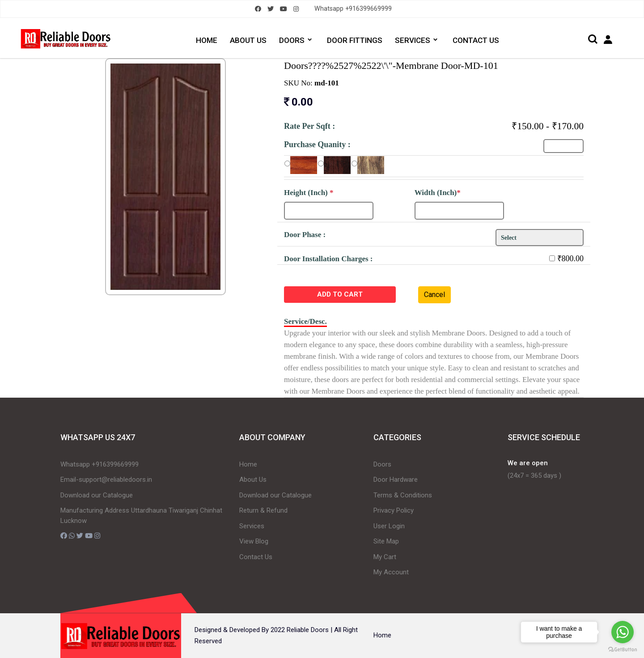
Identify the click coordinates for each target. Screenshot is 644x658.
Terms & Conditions (403, 495)
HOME (206, 40)
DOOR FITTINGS (355, 40)
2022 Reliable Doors (300, 630)
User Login (389, 526)
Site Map (386, 541)
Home (248, 464)
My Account (391, 572)
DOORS (292, 40)
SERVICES (413, 40)
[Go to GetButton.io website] (623, 649)
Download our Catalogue (97, 495)
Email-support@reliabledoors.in (106, 480)
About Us (253, 480)
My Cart (385, 557)
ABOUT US (248, 40)
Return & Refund (263, 510)
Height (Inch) (309, 193)
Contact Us (256, 557)
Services (252, 526)
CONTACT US (477, 40)
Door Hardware (396, 480)
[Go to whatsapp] (623, 632)
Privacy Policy (394, 510)
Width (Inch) (438, 193)
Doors (382, 464)
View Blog (254, 541)
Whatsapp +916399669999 (353, 9)
